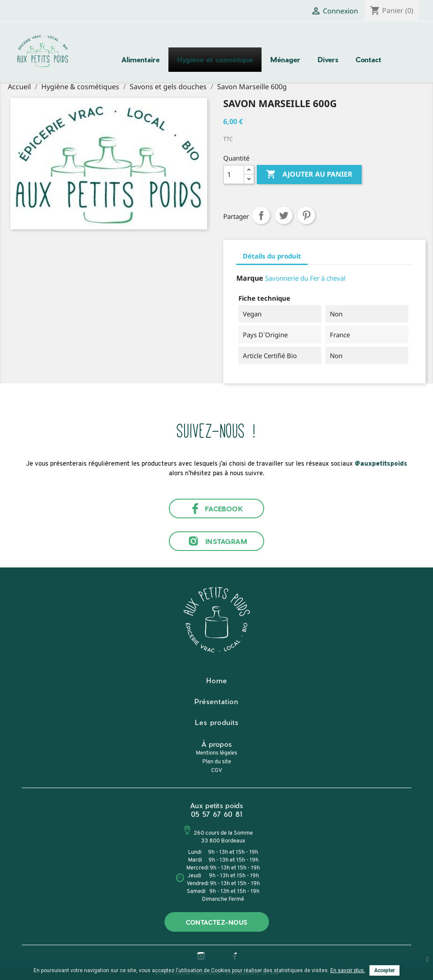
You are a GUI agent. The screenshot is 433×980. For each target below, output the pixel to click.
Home (217, 680)
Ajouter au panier (309, 175)
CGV (216, 770)
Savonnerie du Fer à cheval (305, 278)
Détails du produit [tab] (272, 256)
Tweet (284, 215)
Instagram (216, 541)
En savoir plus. (348, 970)
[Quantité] (234, 175)
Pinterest (306, 215)
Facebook (217, 508)
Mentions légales (216, 753)
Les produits (217, 722)
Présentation (216, 701)
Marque (250, 278)
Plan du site (217, 762)
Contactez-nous (217, 922)
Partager (261, 215)
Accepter (384, 970)
